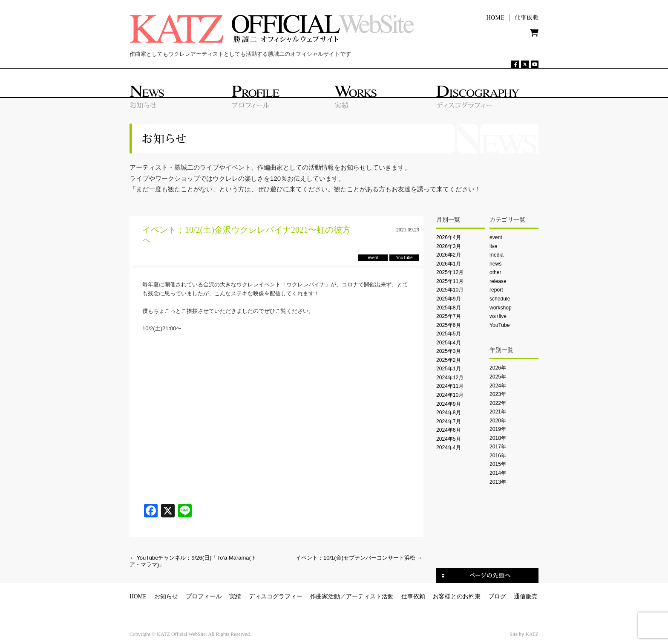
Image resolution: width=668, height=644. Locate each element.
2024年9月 (449, 404)
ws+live (498, 316)
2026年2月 (449, 255)
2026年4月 (449, 237)
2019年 (498, 429)
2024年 (498, 386)
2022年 (498, 403)
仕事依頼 (413, 596)
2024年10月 (450, 395)
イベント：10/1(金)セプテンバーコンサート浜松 (359, 558)
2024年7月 (449, 422)
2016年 (498, 456)
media (497, 255)
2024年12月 (450, 378)
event (496, 237)
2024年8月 (449, 413)
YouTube (500, 325)
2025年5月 (449, 334)
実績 (235, 596)
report (496, 290)
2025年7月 (449, 316)
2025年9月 (449, 299)
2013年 (498, 482)
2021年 (498, 412)
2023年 (498, 394)
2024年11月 (450, 386)
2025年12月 (450, 272)
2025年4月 (449, 343)
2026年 (498, 368)
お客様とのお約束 (457, 596)
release (498, 281)
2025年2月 (449, 360)
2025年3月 (449, 351)
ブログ (497, 596)
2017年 (498, 447)
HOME (138, 596)
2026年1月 (449, 264)
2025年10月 (450, 290)
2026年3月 (449, 246)
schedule (500, 299)
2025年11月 (450, 281)
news (495, 264)
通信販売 (526, 596)
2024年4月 (449, 448)
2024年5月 (449, 439)
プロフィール (204, 596)
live (493, 246)
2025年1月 (449, 369)
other (495, 272)
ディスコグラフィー (276, 596)
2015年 (498, 464)
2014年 (498, 473)
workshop (501, 308)
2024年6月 (449, 430)
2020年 (498, 421)
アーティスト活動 (370, 596)
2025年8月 (449, 308)
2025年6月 (449, 325)
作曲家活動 (325, 596)
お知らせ (166, 596)
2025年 (498, 377)
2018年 (498, 438)
